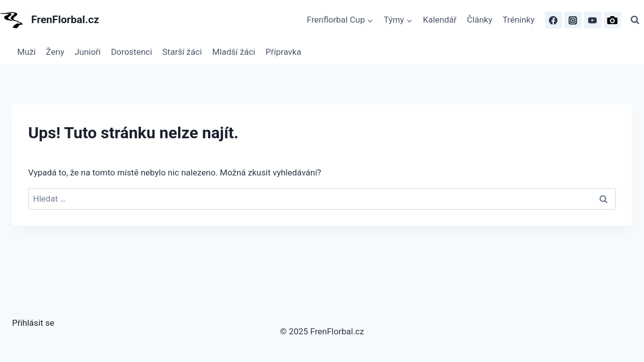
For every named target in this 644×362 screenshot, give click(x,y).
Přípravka (284, 52)
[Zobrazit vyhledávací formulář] (635, 20)
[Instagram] (573, 20)
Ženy (55, 52)
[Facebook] (553, 20)
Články (480, 20)
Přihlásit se (33, 323)
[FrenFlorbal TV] (593, 20)
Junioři (88, 52)
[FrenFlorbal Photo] (612, 20)
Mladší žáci (234, 52)
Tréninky (519, 20)
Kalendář (440, 20)
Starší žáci (182, 52)
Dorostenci (131, 52)
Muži (26, 52)
